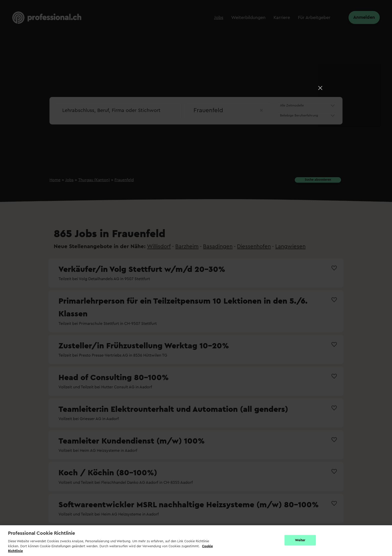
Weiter (300, 540)
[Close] (320, 88)
